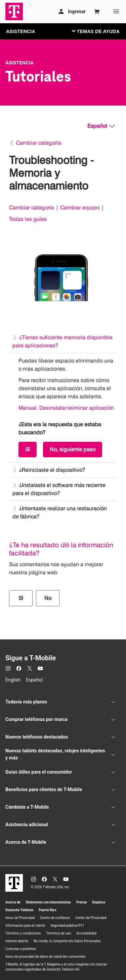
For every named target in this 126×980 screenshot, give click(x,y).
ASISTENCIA (21, 31)
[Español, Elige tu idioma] (101, 126)
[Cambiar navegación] (101, 31)
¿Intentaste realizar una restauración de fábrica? (60, 512)
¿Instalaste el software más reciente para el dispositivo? (59, 489)
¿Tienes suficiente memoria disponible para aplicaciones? (62, 341)
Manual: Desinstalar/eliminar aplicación (66, 408)
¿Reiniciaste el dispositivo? (52, 470)
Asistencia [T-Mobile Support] (19, 63)
